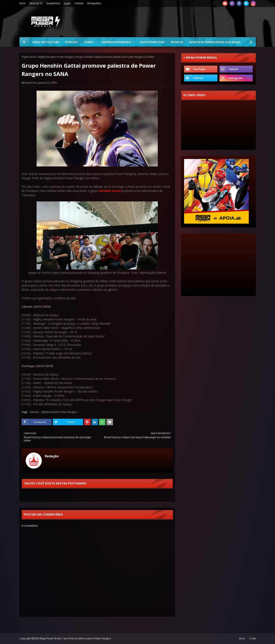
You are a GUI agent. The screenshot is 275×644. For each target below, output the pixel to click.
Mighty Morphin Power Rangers (56, 57)
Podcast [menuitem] (72, 42)
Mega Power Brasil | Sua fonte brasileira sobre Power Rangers (75, 638)
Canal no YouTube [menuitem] (46, 42)
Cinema (79, 3)
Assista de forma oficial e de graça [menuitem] (215, 42)
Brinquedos (94, 3)
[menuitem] (24, 42)
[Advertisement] (182, 22)
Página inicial (29, 57)
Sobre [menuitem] (88, 42)
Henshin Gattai (110, 191)
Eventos (35, 412)
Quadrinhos (53, 3)
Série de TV (36, 3)
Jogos (67, 3)
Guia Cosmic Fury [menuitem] (152, 42)
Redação (52, 456)
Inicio (22, 3)
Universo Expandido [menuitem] (116, 42)
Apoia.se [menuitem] (177, 42)
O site (252, 638)
